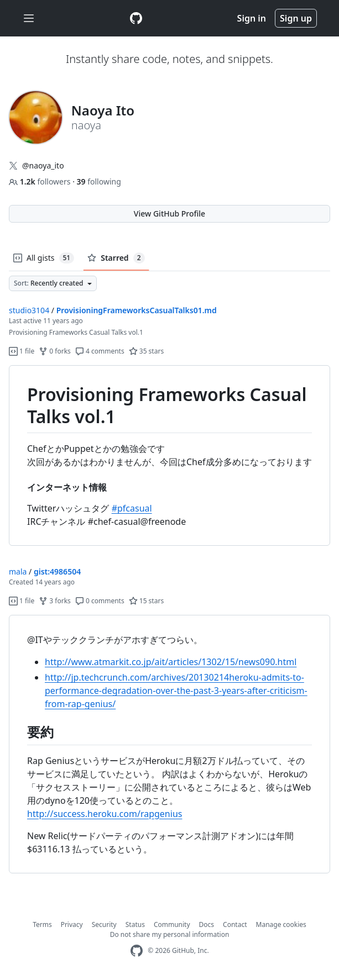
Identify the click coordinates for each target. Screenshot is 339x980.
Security (104, 924)
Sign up (296, 18)
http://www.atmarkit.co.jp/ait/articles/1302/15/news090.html (171, 662)
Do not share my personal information (170, 934)
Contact (235, 924)
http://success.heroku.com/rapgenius (105, 814)
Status (135, 924)
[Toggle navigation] (29, 19)
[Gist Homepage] (136, 18)
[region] (169, 456)
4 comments (100, 351)
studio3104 (29, 310)
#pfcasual (132, 508)
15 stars (146, 601)
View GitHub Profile (169, 214)
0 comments (100, 601)
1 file (22, 351)
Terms (42, 924)
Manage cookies (281, 924)
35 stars (146, 351)
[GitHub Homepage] (137, 951)
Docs (207, 924)
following (99, 181)
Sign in (252, 18)
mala (18, 571)
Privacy (72, 924)
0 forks (55, 351)
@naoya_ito (43, 165)
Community (172, 924)
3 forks (55, 601)
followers (41, 181)
